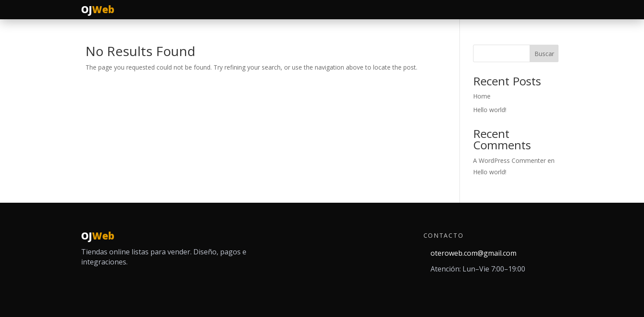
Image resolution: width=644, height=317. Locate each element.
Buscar (544, 54)
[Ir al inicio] (98, 10)
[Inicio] (98, 236)
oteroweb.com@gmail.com (473, 253)
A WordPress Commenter (509, 160)
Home (482, 96)
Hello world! (490, 110)
